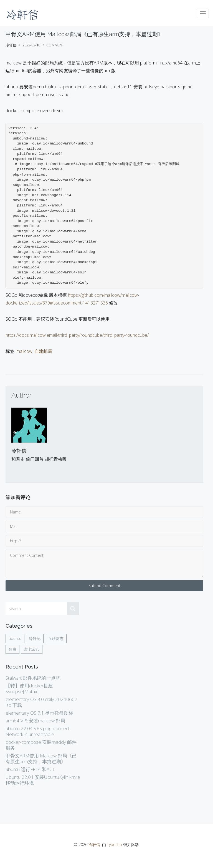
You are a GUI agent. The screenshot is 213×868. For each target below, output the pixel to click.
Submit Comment (104, 586)
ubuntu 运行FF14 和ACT (30, 769)
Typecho (115, 845)
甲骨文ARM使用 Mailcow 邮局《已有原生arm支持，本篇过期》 (84, 34)
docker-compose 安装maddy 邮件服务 (41, 745)
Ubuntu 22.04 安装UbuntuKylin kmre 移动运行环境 (43, 780)
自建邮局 (43, 351)
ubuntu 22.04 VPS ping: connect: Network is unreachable (38, 731)
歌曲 (12, 649)
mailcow (24, 351)
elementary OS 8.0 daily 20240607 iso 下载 (41, 702)
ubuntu (15, 638)
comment (55, 45)
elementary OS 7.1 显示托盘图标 (39, 713)
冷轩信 (19, 451)
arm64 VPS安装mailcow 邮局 (35, 721)
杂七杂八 (32, 649)
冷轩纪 (35, 638)
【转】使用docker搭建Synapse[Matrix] (29, 689)
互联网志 (56, 638)
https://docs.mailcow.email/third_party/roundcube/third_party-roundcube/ (77, 335)
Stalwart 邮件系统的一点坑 (33, 678)
